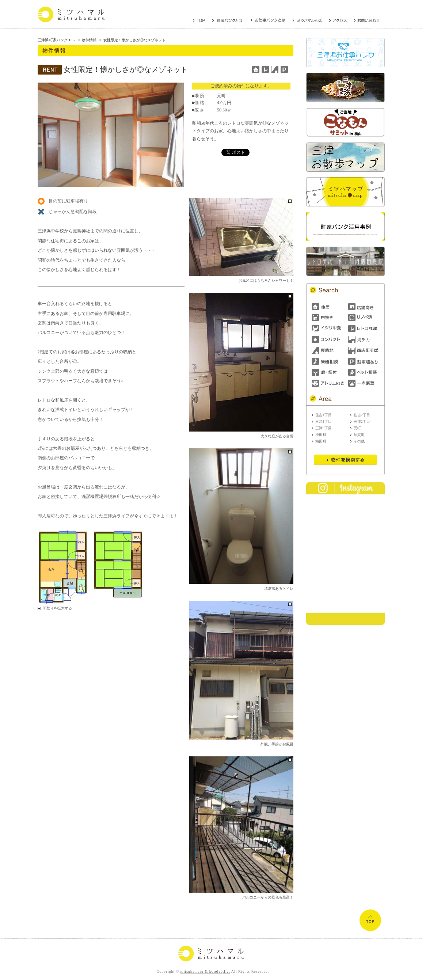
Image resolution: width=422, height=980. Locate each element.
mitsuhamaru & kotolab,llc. (205, 971)
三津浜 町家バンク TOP (57, 40)
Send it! (345, 460)
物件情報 (89, 40)
